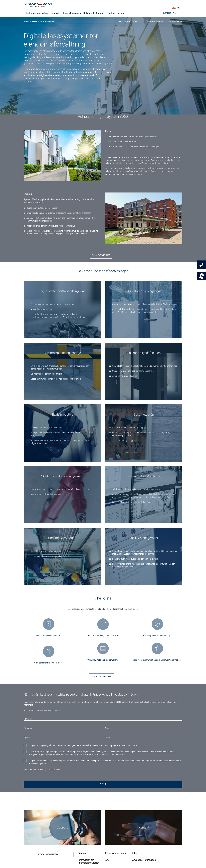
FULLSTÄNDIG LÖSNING (129, 22)
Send (103, 784)
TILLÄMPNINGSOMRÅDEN (153, 22)
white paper (66, 695)
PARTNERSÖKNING (175, 22)
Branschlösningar (30, 22)
